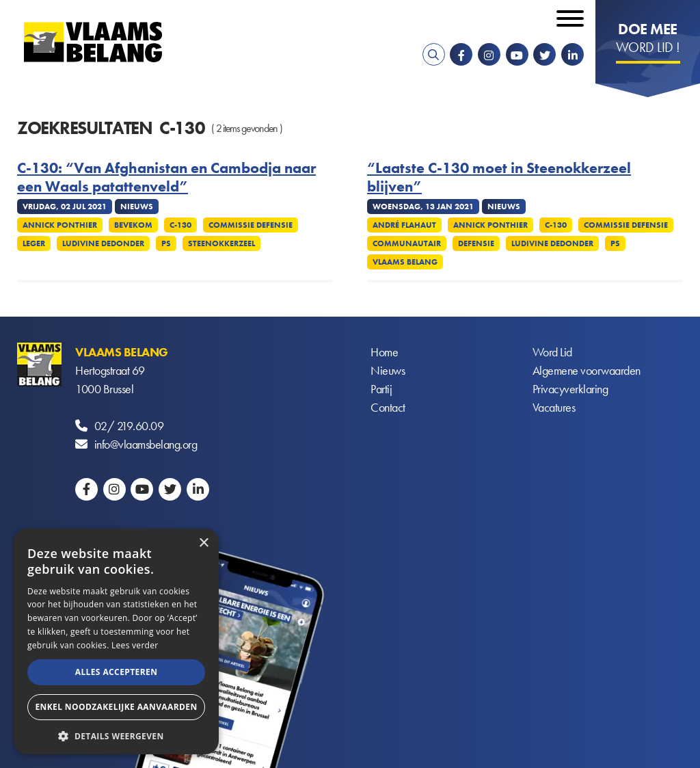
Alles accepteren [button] (117, 672)
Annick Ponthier (60, 225)
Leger (34, 243)
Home (384, 352)
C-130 (180, 225)
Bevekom (133, 225)
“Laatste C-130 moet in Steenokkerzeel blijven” (499, 177)
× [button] (203, 543)
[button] (116, 735)
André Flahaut (404, 225)
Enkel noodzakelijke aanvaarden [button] (116, 707)
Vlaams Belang (405, 262)
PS (166, 243)
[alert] (116, 641)
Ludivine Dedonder (103, 243)
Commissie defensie (251, 225)
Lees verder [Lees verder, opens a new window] (135, 645)
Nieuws (388, 370)
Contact (388, 407)
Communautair (407, 243)
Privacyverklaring (570, 389)
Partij (381, 389)
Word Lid (552, 352)
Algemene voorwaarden (587, 370)
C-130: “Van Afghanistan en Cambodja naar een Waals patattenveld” (166, 177)
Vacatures (554, 407)
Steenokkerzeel (221, 243)
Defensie (476, 243)
